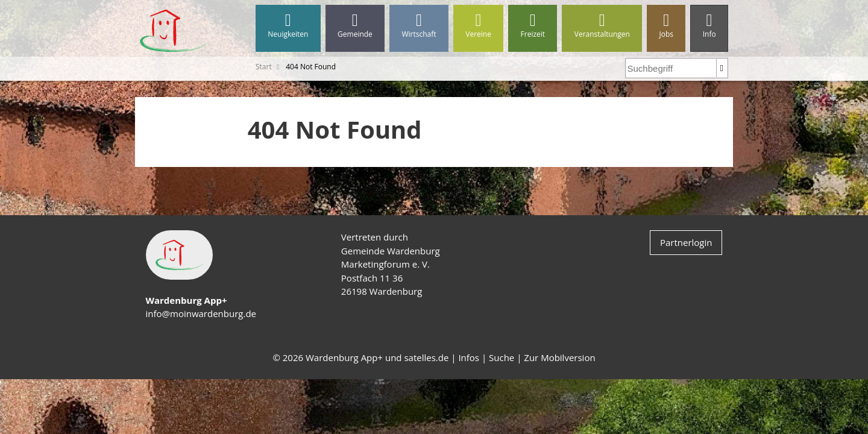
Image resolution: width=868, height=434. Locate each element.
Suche (502, 357)
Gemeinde (355, 26)
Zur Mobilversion (559, 357)
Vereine (478, 26)
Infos (469, 357)
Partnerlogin (686, 242)
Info (709, 26)
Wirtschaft (419, 26)
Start (264, 67)
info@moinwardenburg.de (201, 313)
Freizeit (533, 26)
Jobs (666, 26)
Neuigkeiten (288, 26)
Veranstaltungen (602, 26)
